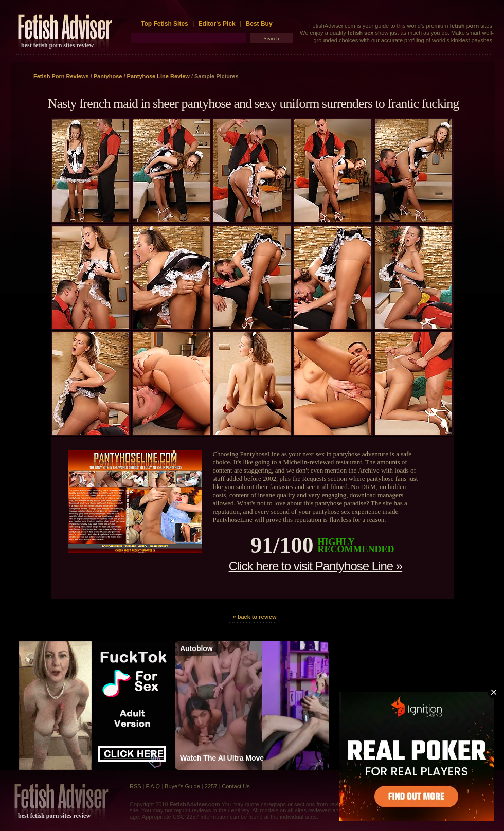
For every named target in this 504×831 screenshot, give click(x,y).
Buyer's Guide (182, 786)
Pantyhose (108, 76)
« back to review (255, 617)
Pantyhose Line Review (158, 76)
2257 (211, 786)
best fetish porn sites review (57, 45)
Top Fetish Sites (165, 24)
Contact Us (236, 786)
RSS (136, 786)
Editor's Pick (217, 24)
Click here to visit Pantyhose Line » (316, 566)
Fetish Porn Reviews (61, 76)
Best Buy (259, 24)
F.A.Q (153, 786)
